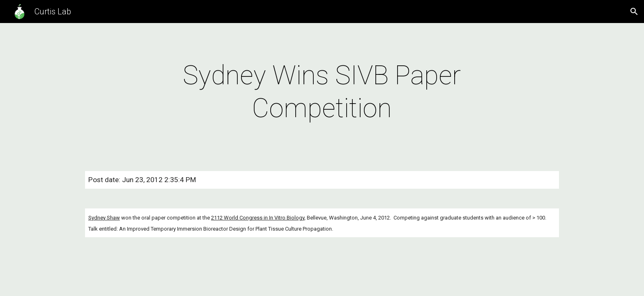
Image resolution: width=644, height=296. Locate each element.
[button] (634, 12)
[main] (322, 92)
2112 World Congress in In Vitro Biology (258, 218)
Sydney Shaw (104, 218)
